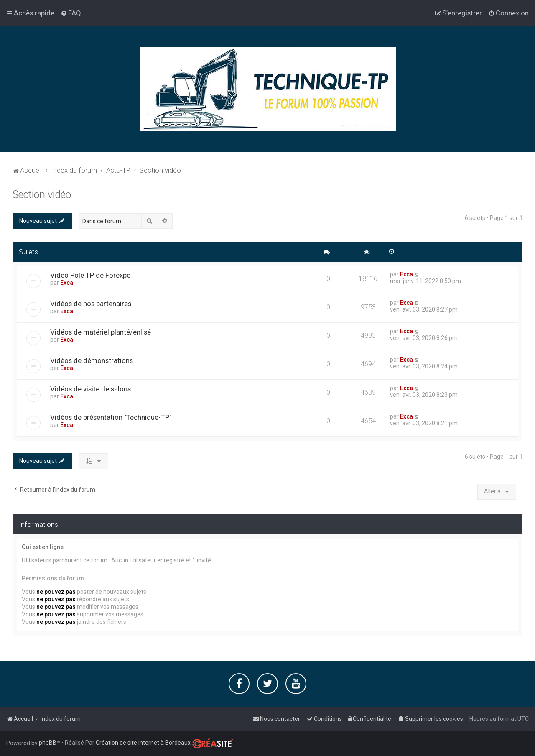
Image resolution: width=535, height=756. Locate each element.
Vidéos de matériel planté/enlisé (101, 332)
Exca (67, 283)
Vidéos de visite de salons (90, 389)
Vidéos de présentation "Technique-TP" (111, 417)
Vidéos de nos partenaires (91, 304)
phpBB (48, 743)
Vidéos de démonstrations (92, 360)
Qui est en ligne (43, 547)
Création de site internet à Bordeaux (143, 743)
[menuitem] (71, 13)
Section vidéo (42, 195)
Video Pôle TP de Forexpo (90, 275)
